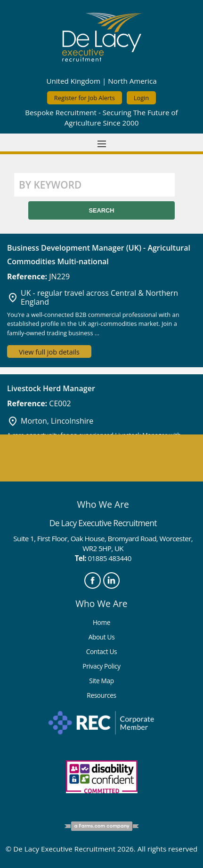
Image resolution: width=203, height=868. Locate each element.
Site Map (101, 681)
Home (101, 622)
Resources (101, 695)
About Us (102, 637)
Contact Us (102, 651)
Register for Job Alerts (85, 98)
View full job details (49, 352)
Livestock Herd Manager (51, 388)
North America (132, 81)
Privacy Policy (101, 666)
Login (141, 98)
